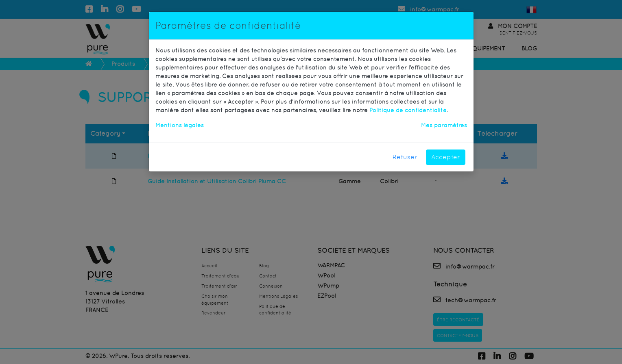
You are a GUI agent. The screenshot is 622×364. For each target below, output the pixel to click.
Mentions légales (180, 125)
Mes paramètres (444, 125)
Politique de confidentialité (408, 110)
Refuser (405, 157)
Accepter (446, 157)
